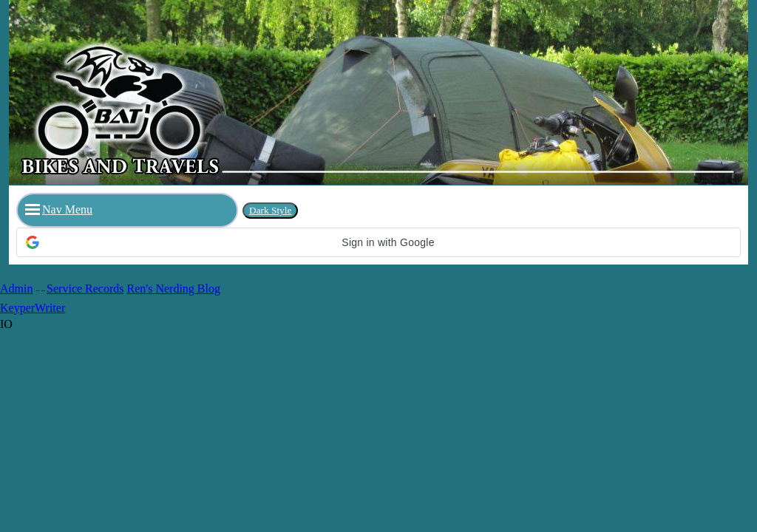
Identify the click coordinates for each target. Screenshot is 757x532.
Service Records (85, 289)
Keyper (17, 308)
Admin (16, 289)
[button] (378, 242)
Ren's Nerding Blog (174, 289)
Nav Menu (59, 209)
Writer (50, 308)
